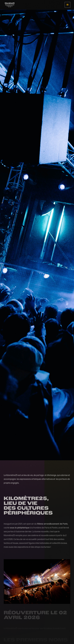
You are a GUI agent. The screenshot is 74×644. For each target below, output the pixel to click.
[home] (9, 5)
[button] (67, 5)
